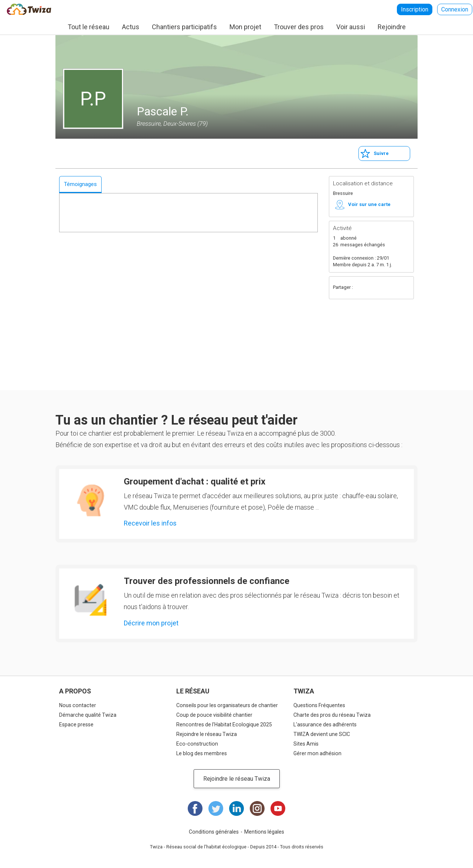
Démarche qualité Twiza (88, 715)
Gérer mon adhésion (317, 753)
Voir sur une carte (369, 204)
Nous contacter (78, 705)
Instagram (257, 808)
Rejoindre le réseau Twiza (207, 734)
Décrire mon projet (151, 623)
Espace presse (76, 725)
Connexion (455, 9)
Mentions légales (264, 832)
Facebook (361, 288)
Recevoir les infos (150, 523)
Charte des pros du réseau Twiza (332, 715)
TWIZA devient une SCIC (322, 734)
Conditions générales (214, 832)
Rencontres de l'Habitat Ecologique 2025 (224, 725)
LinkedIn (236, 808)
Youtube (278, 808)
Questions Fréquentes (319, 705)
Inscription (415, 9)
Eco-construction (197, 744)
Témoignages (80, 184)
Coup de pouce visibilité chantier (214, 715)
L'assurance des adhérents (325, 725)
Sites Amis (306, 744)
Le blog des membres (202, 753)
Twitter (376, 288)
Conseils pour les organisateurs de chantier (227, 705)
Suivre (381, 153)
